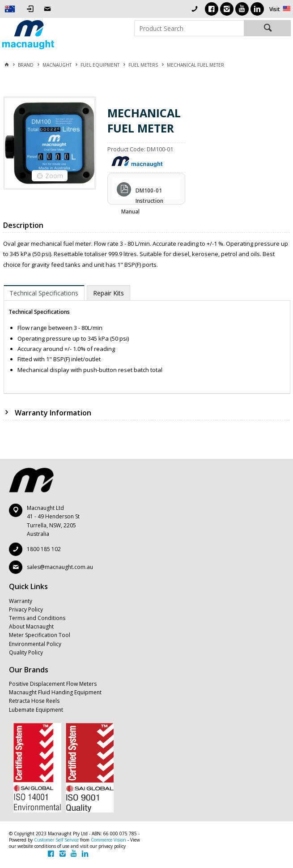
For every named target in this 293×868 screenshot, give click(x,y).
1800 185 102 (44, 549)
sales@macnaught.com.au (60, 567)
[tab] (44, 293)
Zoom (54, 176)
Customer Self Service (56, 840)
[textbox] (189, 28)
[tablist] (147, 340)
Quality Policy (26, 652)
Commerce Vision (108, 840)
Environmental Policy (35, 644)
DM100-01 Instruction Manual (142, 192)
